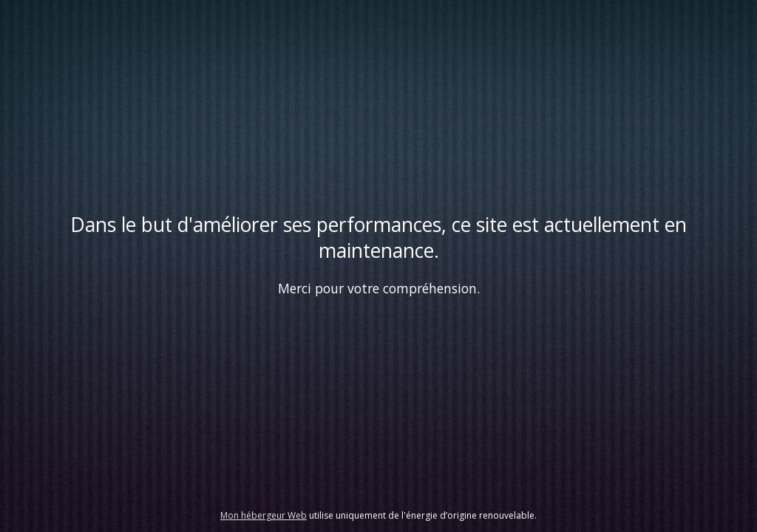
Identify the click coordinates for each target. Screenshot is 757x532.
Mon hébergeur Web (264, 515)
